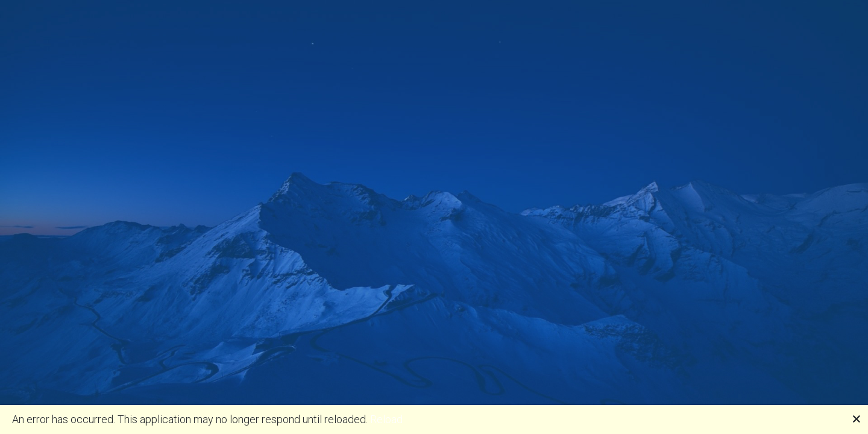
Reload (386, 419)
